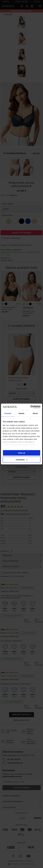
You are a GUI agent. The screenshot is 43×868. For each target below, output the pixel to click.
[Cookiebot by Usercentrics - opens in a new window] (31, 407)
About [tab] (35, 413)
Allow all (21, 453)
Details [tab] (22, 413)
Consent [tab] (8, 413)
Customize (22, 460)
